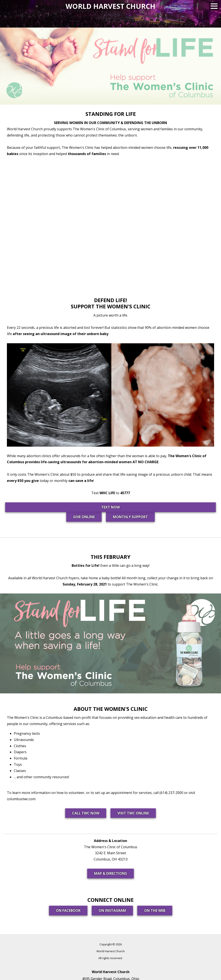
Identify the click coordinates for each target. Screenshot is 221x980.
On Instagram (112, 910)
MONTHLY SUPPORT (130, 517)
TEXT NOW (110, 507)
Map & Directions (110, 873)
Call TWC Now (86, 813)
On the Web (155, 910)
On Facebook (68, 910)
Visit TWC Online (133, 813)
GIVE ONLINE (84, 517)
